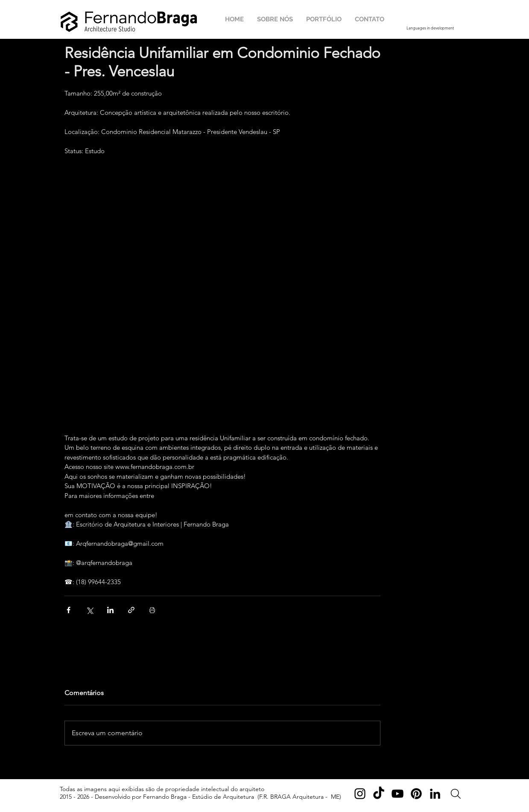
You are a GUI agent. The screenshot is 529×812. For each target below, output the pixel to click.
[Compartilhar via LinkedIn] (110, 610)
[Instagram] (360, 794)
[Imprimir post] (152, 610)
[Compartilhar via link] (131, 610)
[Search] (456, 794)
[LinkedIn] (435, 794)
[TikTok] (379, 794)
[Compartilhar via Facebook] (69, 610)
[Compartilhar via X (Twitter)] (89, 610)
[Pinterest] (416, 794)
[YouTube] (397, 794)
